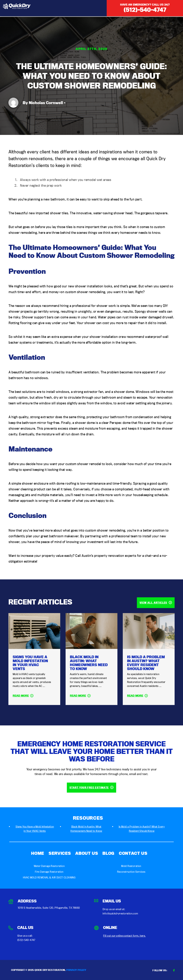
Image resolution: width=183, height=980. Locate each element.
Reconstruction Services (131, 872)
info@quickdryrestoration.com (120, 913)
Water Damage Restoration (49, 866)
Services (60, 853)
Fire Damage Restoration (49, 872)
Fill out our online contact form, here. (124, 936)
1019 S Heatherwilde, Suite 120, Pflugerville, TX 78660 (49, 908)
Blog (108, 853)
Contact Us (133, 853)
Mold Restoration (131, 866)
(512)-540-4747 (145, 10)
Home (38, 853)
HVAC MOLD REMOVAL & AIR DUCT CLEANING (49, 877)
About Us (87, 853)
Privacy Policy (76, 970)
